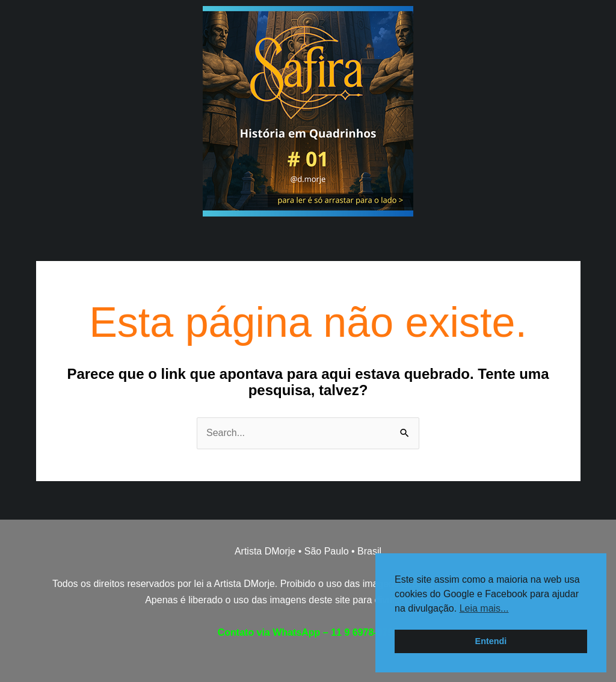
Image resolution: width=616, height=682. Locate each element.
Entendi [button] (491, 641)
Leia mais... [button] (484, 608)
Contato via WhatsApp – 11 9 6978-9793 (308, 632)
